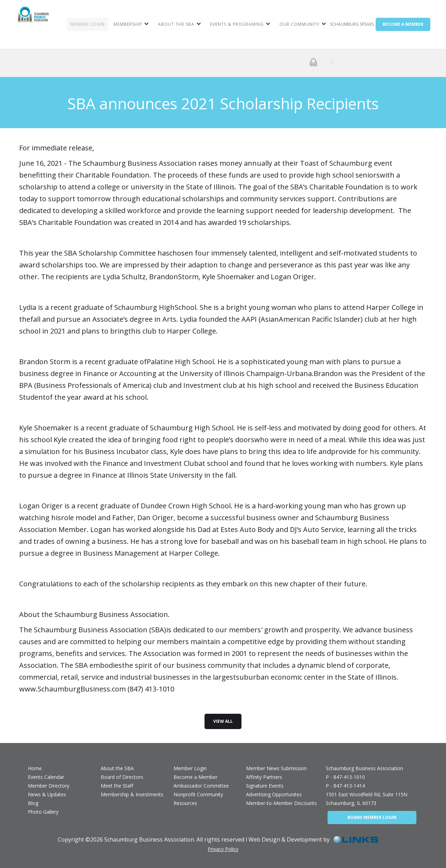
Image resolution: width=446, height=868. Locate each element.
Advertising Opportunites (274, 794)
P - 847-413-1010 (345, 777)
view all (223, 721)
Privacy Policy (223, 849)
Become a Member (195, 777)
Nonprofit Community (198, 794)
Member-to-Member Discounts (281, 803)
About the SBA (117, 768)
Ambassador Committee (201, 786)
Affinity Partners (264, 777)
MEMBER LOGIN (88, 24)
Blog (33, 803)
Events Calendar (46, 777)
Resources (185, 803)
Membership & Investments (132, 794)
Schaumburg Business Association (364, 768)
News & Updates (47, 794)
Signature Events (265, 786)
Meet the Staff (117, 786)
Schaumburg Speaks (352, 24)
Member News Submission (276, 768)
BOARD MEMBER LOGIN (372, 817)
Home (35, 768)
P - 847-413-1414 (345, 786)
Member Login (190, 768)
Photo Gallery (43, 812)
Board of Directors (122, 777)
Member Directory (49, 786)
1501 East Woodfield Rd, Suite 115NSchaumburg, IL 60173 (367, 799)
